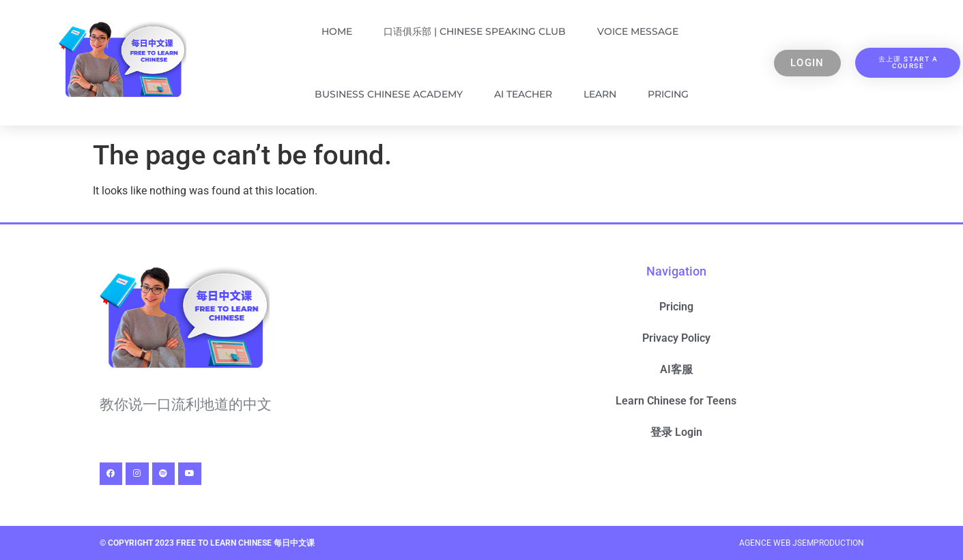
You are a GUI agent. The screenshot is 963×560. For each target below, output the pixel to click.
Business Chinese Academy (389, 94)
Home (337, 31)
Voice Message (638, 31)
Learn (600, 94)
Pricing (668, 94)
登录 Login (676, 432)
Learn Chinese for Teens (676, 401)
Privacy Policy (676, 338)
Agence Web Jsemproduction (802, 543)
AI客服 (676, 369)
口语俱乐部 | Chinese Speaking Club (475, 31)
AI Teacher (523, 94)
